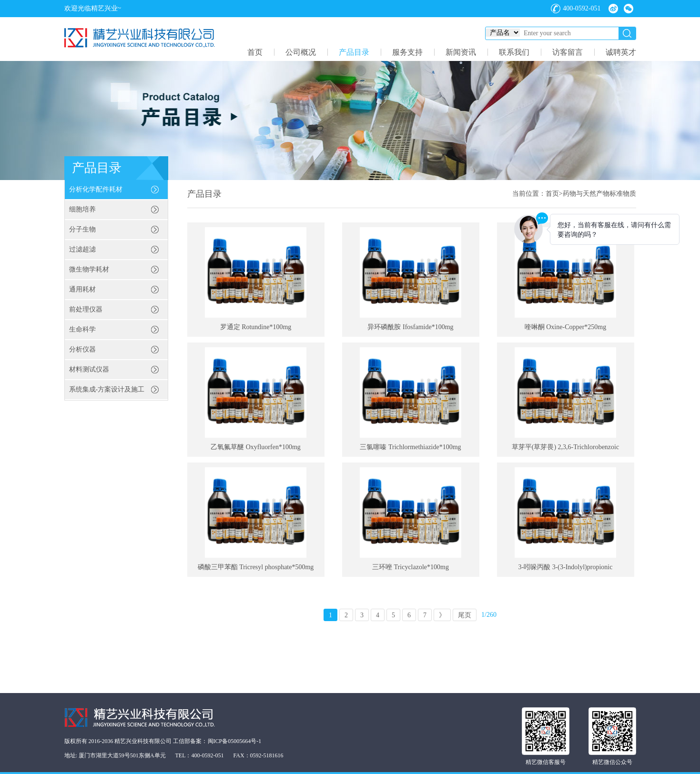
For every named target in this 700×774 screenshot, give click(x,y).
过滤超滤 (82, 249)
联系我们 (514, 52)
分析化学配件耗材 (96, 189)
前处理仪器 (86, 309)
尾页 (465, 615)
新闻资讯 (461, 52)
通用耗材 (82, 289)
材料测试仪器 (89, 369)
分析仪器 (82, 349)
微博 (613, 9)
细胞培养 (82, 209)
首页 (255, 52)
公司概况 (301, 52)
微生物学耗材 (89, 269)
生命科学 (82, 329)
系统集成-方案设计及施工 (107, 389)
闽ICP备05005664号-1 (235, 741)
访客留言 (568, 52)
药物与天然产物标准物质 (599, 194)
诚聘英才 (621, 52)
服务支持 (407, 52)
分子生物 (82, 229)
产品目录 (354, 52)
